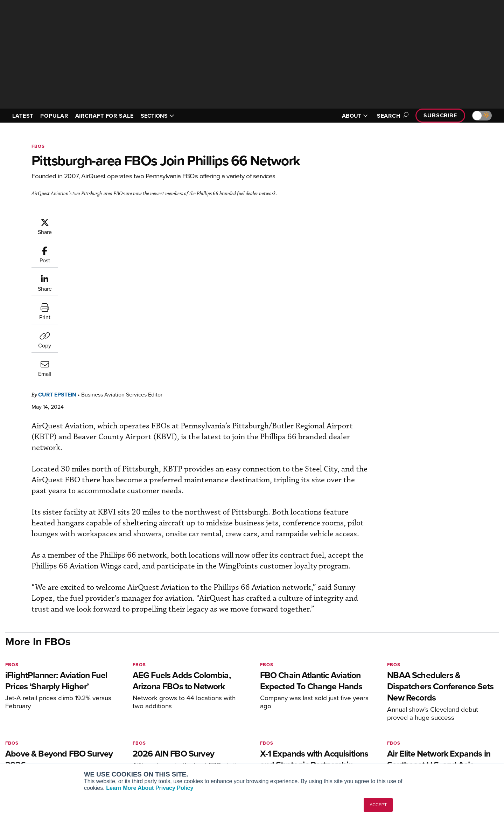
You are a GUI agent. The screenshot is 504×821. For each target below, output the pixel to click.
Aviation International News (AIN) (141, 720)
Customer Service (223, 720)
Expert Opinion (323, 720)
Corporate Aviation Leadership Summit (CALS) (142, 760)
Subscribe (440, 115)
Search (392, 116)
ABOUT (355, 116)
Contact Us (423, 739)
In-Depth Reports (326, 729)
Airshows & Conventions (334, 757)
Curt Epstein (99, 221)
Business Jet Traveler (127, 739)
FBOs (38, 146)
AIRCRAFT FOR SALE (104, 116)
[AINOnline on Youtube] (21, 699)
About (418, 710)
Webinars (317, 748)
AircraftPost (116, 729)
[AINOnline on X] (35, 699)
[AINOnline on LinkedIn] (49, 699)
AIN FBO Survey (121, 710)
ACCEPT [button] (378, 805)
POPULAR (54, 116)
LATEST (23, 116)
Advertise (426, 748)
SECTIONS (157, 116)
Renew (210, 729)
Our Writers (424, 720)
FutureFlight (112, 748)
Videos (314, 739)
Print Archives (323, 710)
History (419, 729)
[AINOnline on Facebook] (8, 699)
